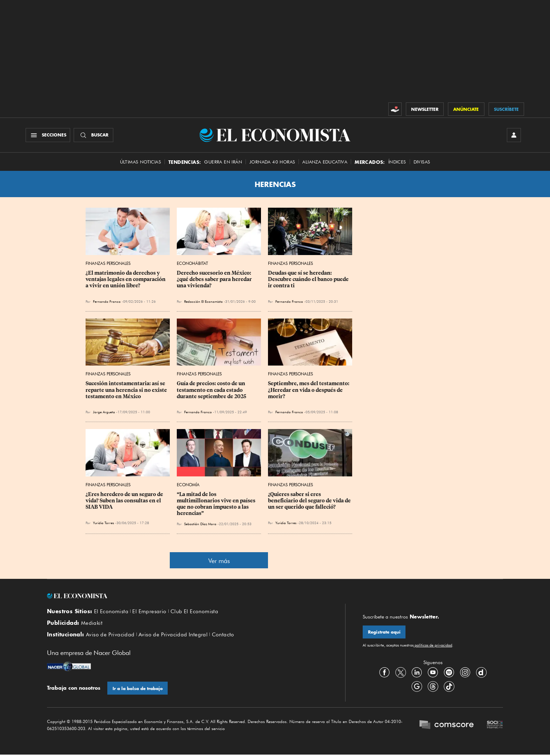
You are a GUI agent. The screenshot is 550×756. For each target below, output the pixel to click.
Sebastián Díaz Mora (200, 524)
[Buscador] (94, 135)
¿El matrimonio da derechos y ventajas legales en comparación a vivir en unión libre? (126, 280)
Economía (188, 485)
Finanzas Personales (108, 264)
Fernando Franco (107, 302)
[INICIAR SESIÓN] (514, 135)
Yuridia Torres (103, 523)
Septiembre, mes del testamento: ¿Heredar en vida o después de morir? (309, 390)
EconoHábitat (192, 264)
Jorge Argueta (104, 413)
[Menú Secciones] (48, 135)
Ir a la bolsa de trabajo (138, 690)
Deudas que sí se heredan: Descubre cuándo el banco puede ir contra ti (309, 280)
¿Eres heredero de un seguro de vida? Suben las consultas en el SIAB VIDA (125, 501)
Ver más (219, 561)
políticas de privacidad (433, 646)
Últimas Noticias (140, 162)
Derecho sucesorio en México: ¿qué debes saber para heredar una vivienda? (215, 280)
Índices (397, 162)
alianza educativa (325, 162)
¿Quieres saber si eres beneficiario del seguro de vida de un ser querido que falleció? (310, 501)
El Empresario (149, 612)
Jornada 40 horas (272, 162)
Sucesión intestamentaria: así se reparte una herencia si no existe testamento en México (127, 390)
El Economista (111, 612)
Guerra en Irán (223, 162)
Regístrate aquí (384, 633)
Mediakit (92, 624)
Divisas (422, 162)
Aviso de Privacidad (110, 636)
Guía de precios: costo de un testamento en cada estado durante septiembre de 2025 (212, 390)
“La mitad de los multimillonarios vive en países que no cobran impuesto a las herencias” (217, 504)
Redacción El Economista (203, 302)
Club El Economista (194, 612)
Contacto (223, 636)
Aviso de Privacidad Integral (173, 636)
